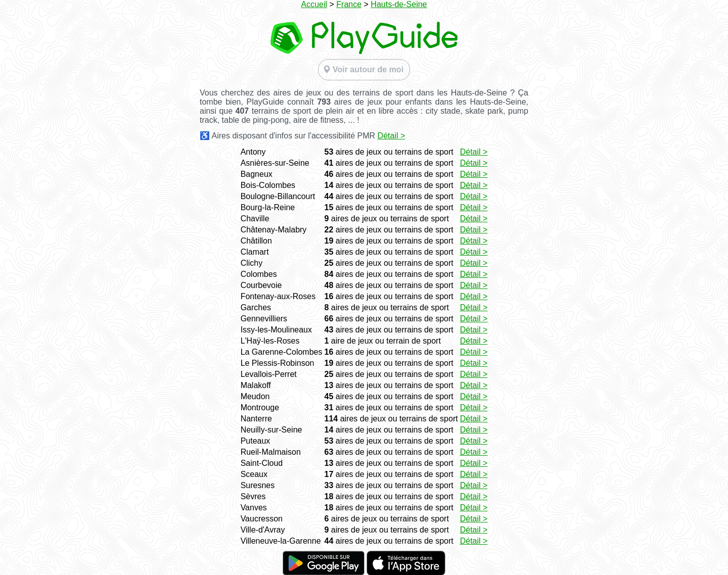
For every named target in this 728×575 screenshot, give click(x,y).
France (349, 4)
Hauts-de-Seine (399, 4)
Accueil (314, 4)
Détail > (392, 136)
